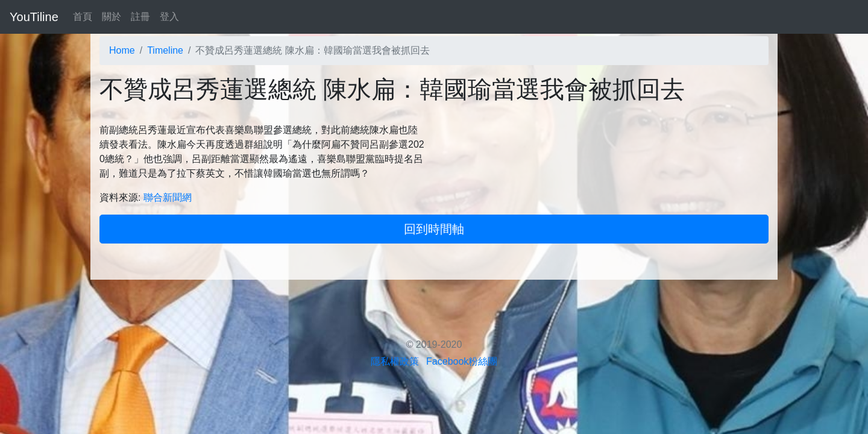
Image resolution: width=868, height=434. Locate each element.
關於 (112, 17)
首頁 (83, 17)
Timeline (165, 50)
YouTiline (34, 17)
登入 (169, 17)
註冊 (140, 17)
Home (122, 50)
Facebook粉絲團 (462, 361)
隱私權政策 (395, 361)
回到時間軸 (434, 229)
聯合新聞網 (168, 197)
